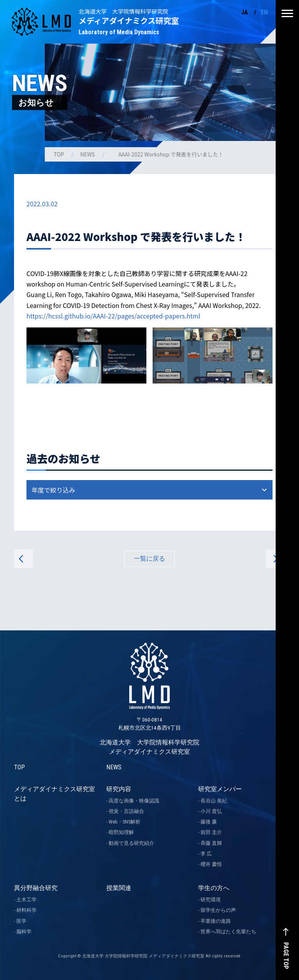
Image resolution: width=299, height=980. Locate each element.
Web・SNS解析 (125, 822)
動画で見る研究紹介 (131, 843)
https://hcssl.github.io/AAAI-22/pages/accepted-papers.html (113, 316)
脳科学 (24, 932)
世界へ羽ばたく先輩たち (228, 932)
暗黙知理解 (121, 832)
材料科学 (26, 910)
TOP (60, 154)
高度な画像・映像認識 (134, 801)
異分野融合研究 (36, 888)
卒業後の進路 (216, 921)
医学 (21, 921)
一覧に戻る (149, 559)
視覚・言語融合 (126, 811)
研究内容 (119, 789)
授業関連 (119, 888)
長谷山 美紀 (214, 801)
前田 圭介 (211, 832)
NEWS (88, 154)
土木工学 (26, 900)
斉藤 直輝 (211, 843)
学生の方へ (214, 888)
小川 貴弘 (211, 811)
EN (264, 12)
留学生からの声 (218, 910)
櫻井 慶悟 (211, 864)
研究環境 (211, 900)
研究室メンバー (220, 789)
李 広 (206, 854)
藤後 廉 (209, 822)
